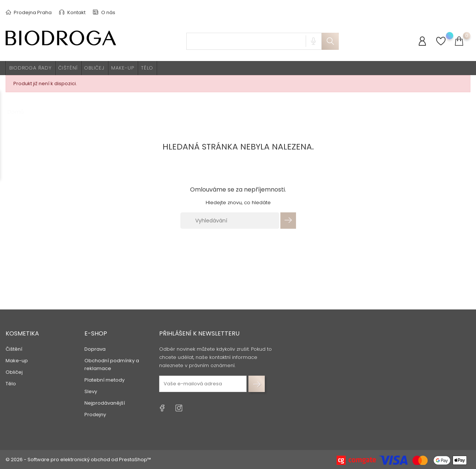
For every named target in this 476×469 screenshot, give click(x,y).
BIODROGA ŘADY (30, 68)
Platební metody (104, 380)
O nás (104, 12)
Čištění (68, 68)
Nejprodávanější (105, 403)
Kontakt (72, 12)
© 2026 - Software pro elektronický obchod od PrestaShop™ (78, 460)
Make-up (123, 68)
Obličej (94, 68)
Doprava (95, 349)
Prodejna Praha (29, 12)
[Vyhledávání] (230, 221)
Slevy (91, 391)
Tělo (147, 68)
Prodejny (95, 415)
